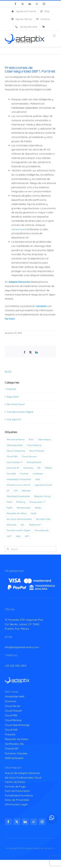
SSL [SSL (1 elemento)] (23, 525)
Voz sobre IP (14, 419)
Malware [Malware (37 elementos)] (26, 491)
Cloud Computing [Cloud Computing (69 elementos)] (16, 451)
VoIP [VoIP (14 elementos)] (9, 536)
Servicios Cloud (16, 404)
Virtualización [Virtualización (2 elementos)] (42, 530)
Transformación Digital (20, 412)
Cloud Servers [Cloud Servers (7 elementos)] (29, 456)
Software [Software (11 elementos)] (12, 525)
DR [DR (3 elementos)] (39, 468)
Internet (11, 389)
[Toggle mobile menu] (54, 36)
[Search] (8, 549)
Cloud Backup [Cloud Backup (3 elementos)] (34, 445)
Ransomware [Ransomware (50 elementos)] (24, 508)
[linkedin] (25, 822)
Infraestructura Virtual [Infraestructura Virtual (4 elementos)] (18, 485)
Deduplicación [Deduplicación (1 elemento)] (34, 462)
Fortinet (10, 319)
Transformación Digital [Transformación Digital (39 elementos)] (19, 530)
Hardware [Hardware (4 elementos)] (38, 473)
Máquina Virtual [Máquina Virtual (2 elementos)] (42, 496)
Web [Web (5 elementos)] (18, 536)
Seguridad (13, 397)
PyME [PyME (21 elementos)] (10, 508)
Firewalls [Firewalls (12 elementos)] (11, 473)
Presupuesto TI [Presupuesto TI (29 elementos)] (37, 502)
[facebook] (8, 822)
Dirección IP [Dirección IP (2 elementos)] (13, 468)
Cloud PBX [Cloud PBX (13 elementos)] (12, 456)
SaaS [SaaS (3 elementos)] (34, 513)
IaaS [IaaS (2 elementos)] (38, 479)
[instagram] (42, 822)
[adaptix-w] (17, 679)
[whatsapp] (34, 822)
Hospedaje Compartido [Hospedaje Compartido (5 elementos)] (19, 479)
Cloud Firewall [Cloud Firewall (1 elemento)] (37, 451)
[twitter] (17, 822)
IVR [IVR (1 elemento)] (16, 491)
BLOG (8, 372)
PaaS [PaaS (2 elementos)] (9, 502)
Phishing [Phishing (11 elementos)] (21, 502)
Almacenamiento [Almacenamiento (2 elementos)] (16, 439)
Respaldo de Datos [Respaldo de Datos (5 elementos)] (17, 513)
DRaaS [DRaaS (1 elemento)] (48, 468)
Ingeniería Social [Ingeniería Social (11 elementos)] (43, 485)
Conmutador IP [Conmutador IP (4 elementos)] (15, 462)
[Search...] (30, 549)
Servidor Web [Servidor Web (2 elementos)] (43, 519)
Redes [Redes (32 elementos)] (38, 508)
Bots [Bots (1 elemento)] (31, 439)
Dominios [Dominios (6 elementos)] (28, 468)
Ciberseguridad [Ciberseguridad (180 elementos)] (15, 445)
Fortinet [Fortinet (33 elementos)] (24, 473)
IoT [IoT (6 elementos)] (8, 491)
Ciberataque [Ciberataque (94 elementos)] (44, 439)
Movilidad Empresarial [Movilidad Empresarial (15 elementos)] (18, 496)
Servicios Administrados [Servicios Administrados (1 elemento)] (19, 519)
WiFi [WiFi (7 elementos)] (27, 536)
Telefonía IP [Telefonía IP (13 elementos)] (35, 525)
